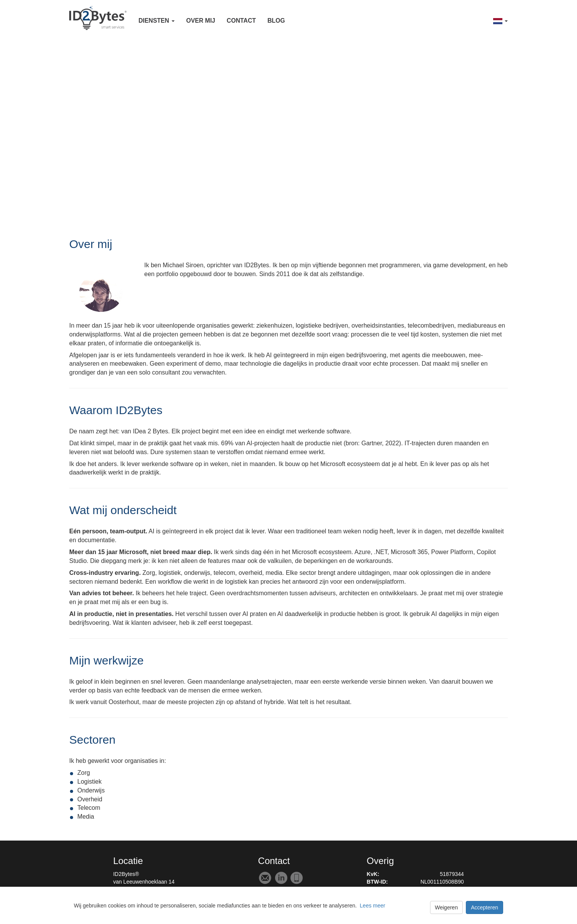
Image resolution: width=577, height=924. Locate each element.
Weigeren (447, 907)
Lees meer (372, 906)
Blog (276, 21)
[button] (157, 20)
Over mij (201, 21)
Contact (241, 21)
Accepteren (484, 907)
